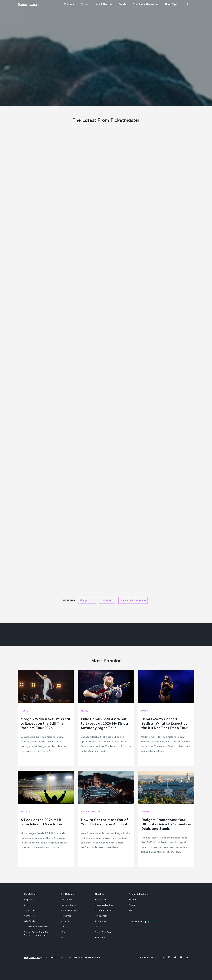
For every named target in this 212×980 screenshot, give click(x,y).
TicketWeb (66, 916)
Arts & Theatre (103, 4)
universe (65, 921)
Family (122, 4)
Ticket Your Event (103, 932)
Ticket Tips (171, 4)
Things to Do (87, 600)
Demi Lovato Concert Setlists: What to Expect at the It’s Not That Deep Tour (164, 724)
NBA (63, 932)
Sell (26, 905)
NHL (63, 938)
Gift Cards (29, 921)
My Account (30, 910)
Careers (99, 927)
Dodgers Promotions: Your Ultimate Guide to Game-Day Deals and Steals (166, 824)
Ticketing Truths (103, 910)
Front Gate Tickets (70, 910)
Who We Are (101, 900)
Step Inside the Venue (145, 4)
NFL (63, 927)
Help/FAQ (29, 900)
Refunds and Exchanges (36, 927)
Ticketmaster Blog (104, 905)
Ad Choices (100, 921)
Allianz (132, 905)
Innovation (100, 938)
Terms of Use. (94, 958)
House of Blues (68, 905)
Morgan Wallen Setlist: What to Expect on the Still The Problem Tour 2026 (45, 724)
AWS (131, 910)
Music (24, 711)
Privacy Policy (101, 916)
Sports (85, 4)
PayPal (132, 900)
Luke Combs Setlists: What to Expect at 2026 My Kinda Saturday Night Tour (104, 724)
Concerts (69, 4)
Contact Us (30, 916)
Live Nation (66, 900)
